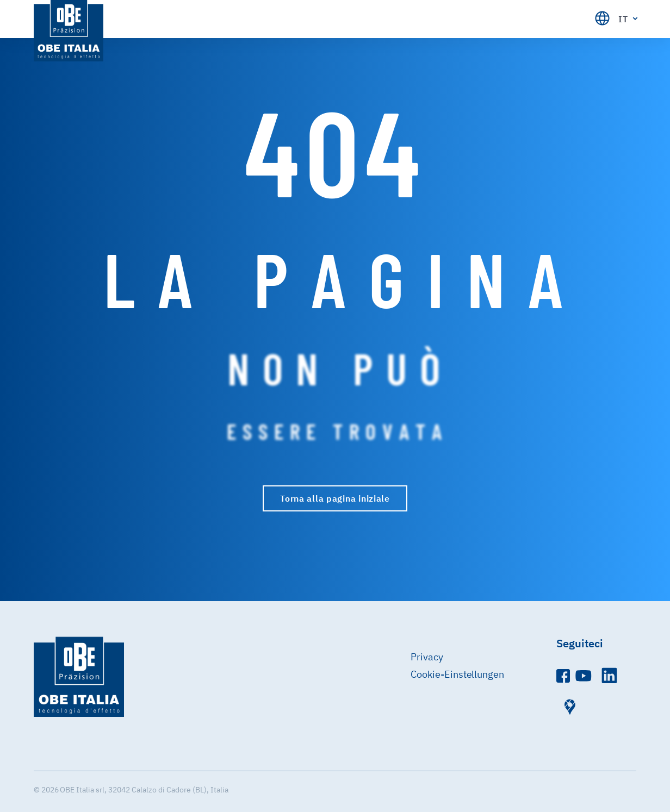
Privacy (427, 657)
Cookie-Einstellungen (458, 674)
